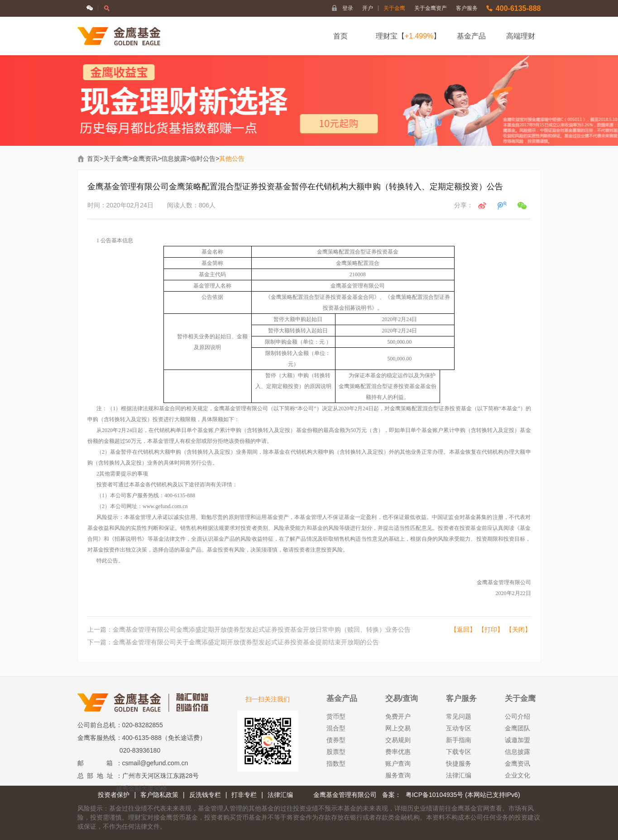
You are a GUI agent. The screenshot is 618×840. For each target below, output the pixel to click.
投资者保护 (114, 795)
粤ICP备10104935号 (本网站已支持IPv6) (463, 795)
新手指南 (459, 740)
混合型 (336, 728)
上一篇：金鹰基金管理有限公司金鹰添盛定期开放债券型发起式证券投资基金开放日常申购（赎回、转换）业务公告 (249, 629)
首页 (340, 36)
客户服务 (467, 8)
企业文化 (517, 775)
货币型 (336, 716)
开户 (371, 8)
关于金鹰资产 (431, 8)
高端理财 (521, 36)
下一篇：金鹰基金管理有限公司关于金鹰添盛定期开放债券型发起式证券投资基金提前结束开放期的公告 (233, 642)
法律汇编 (459, 775)
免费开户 (398, 716)
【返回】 (463, 629)
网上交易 (398, 728)
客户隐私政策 (159, 795)
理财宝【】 (408, 36)
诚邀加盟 (517, 740)
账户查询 (398, 763)
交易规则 (398, 740)
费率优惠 (398, 752)
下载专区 (459, 752)
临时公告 (203, 158)
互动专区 (459, 728)
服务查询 (398, 775)
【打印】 (491, 629)
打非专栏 (244, 795)
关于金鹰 (394, 8)
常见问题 (459, 716)
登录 (348, 8)
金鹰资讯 (145, 158)
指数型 (336, 763)
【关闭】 (518, 629)
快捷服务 (459, 763)
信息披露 (174, 158)
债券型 (336, 740)
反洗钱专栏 (205, 795)
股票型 (336, 752)
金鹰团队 (517, 728)
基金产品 (471, 36)
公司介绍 (517, 716)
